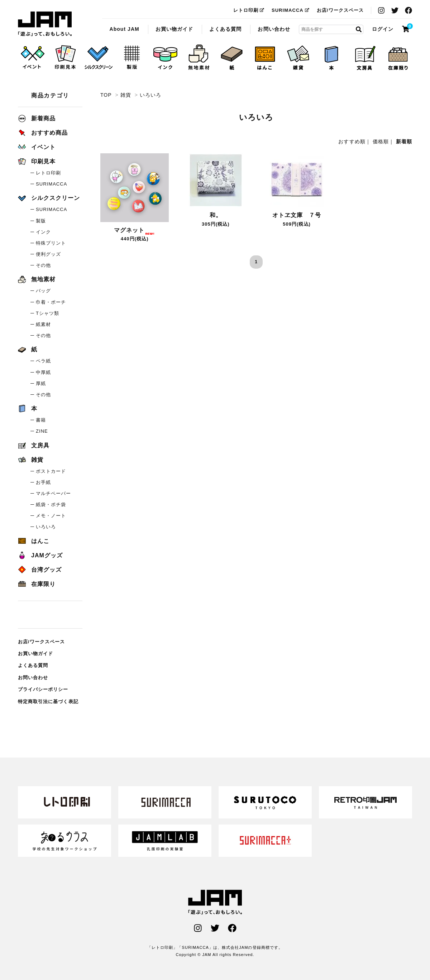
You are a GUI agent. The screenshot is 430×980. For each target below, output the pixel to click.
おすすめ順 (352, 141)
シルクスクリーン (49, 198)
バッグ (43, 291)
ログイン (383, 29)
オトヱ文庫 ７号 (297, 215)
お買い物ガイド (174, 29)
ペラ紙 (43, 361)
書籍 (41, 420)
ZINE (42, 431)
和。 (216, 215)
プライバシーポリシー (43, 689)
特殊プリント (51, 243)
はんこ (34, 541)
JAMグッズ (40, 555)
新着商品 (37, 118)
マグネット (135, 230)
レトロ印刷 (249, 10)
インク (43, 232)
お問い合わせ (274, 29)
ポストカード (51, 471)
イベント (37, 147)
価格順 (381, 141)
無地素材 (37, 279)
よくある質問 (225, 29)
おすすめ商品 (43, 133)
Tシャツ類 (47, 313)
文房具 (34, 445)
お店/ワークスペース (340, 10)
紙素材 (43, 324)
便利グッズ (48, 254)
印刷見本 (37, 161)
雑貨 (126, 95)
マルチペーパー (53, 493)
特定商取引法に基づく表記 (48, 702)
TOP (106, 95)
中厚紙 (43, 372)
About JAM (124, 29)
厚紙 (41, 383)
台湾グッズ (40, 570)
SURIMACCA (291, 10)
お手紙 (43, 482)
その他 (43, 265)
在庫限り (37, 584)
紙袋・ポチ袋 (51, 505)
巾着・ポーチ (51, 302)
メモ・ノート (51, 516)
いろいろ (45, 24)
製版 (41, 221)
